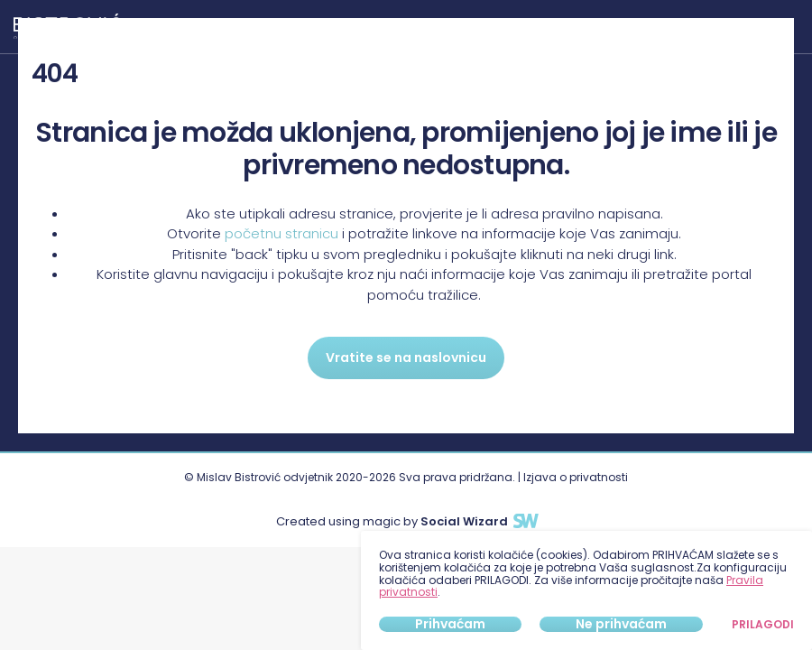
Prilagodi (763, 625)
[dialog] (586, 590)
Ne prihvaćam (621, 624)
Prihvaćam (450, 624)
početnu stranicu (281, 233)
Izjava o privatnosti (576, 477)
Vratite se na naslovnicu (406, 357)
